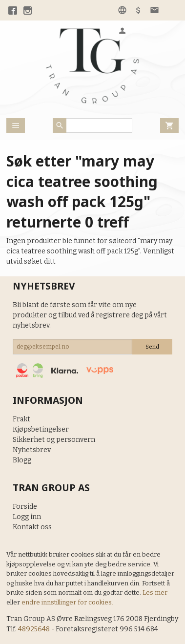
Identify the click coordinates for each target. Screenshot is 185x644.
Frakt (21, 419)
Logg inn (27, 517)
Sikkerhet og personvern (54, 440)
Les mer (155, 592)
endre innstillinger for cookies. (67, 602)
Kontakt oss (32, 527)
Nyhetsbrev (32, 450)
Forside (25, 507)
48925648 (34, 629)
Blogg (22, 460)
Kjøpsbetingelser (41, 429)
